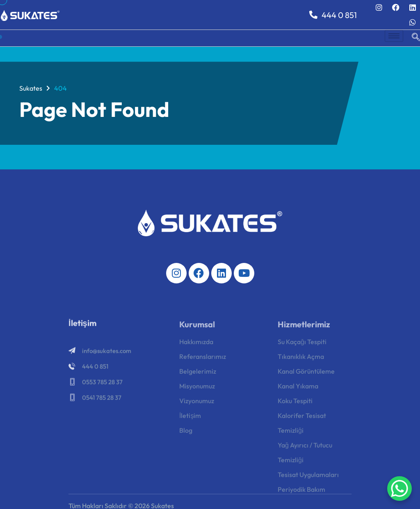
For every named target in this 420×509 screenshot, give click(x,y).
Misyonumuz (197, 391)
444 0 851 (333, 15)
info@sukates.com (107, 355)
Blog (186, 435)
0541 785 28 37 (102, 402)
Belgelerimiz (198, 376)
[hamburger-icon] (394, 36)
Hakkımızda (196, 347)
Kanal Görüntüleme (306, 376)
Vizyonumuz (197, 406)
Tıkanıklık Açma (301, 361)
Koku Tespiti (295, 406)
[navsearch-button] (412, 38)
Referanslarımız (203, 361)
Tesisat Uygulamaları (308, 479)
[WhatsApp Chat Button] (399, 488)
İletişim (190, 420)
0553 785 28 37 (102, 386)
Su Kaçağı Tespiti (302, 347)
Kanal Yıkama (298, 391)
